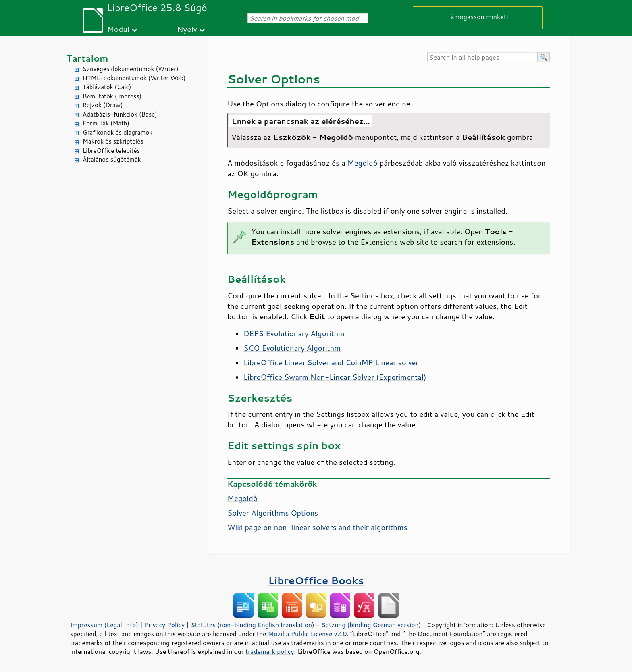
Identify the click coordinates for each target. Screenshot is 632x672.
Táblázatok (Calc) (107, 87)
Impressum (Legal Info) (104, 625)
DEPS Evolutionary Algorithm (294, 333)
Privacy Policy (164, 625)
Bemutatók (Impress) (112, 96)
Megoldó (363, 163)
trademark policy (270, 651)
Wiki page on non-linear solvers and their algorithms (317, 527)
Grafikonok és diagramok (117, 132)
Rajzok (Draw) (103, 105)
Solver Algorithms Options (273, 513)
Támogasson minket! (478, 16)
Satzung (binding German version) (371, 625)
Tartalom (87, 58)
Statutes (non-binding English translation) (252, 625)
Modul (118, 29)
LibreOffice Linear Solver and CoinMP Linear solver (331, 362)
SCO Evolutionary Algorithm (292, 348)
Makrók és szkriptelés (113, 141)
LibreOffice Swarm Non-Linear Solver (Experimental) (335, 377)
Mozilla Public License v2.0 (308, 634)
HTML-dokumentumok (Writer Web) (134, 78)
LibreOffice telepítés (111, 151)
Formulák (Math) (106, 123)
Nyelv (187, 29)
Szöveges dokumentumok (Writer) (131, 69)
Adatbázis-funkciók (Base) (120, 114)
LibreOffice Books (316, 580)
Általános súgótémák (112, 159)
